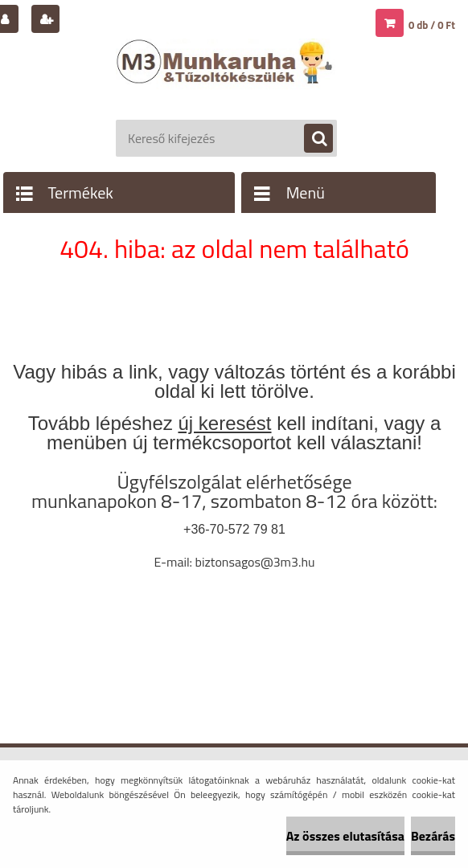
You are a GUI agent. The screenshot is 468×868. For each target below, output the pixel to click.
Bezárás (433, 836)
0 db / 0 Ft (432, 25)
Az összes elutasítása (345, 836)
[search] (310, 139)
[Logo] (226, 78)
